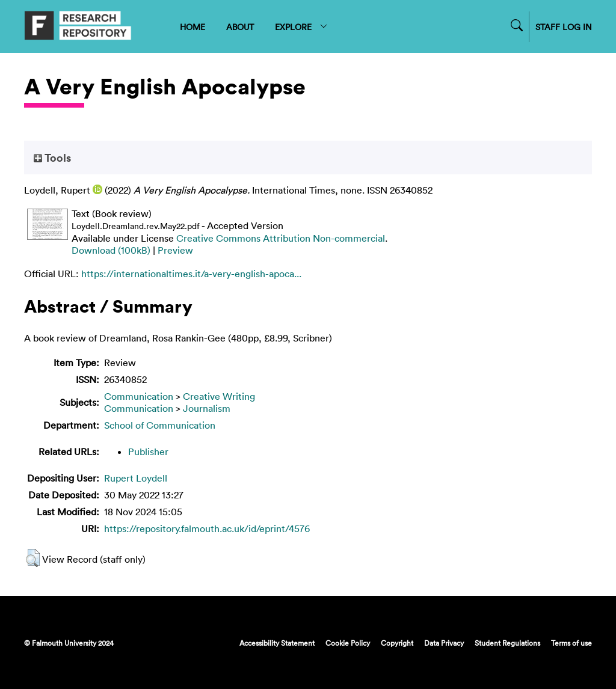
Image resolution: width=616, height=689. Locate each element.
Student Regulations (507, 643)
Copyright (397, 643)
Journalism (207, 408)
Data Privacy (444, 643)
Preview (175, 250)
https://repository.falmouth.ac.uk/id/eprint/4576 (207, 528)
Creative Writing (219, 396)
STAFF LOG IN (564, 27)
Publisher (148, 452)
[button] (33, 558)
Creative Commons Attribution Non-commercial (281, 238)
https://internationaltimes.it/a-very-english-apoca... (191, 274)
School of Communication (160, 425)
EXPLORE (302, 27)
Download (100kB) (111, 250)
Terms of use (571, 643)
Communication (139, 396)
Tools (52, 158)
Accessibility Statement (277, 643)
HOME (192, 27)
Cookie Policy (348, 643)
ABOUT (240, 27)
